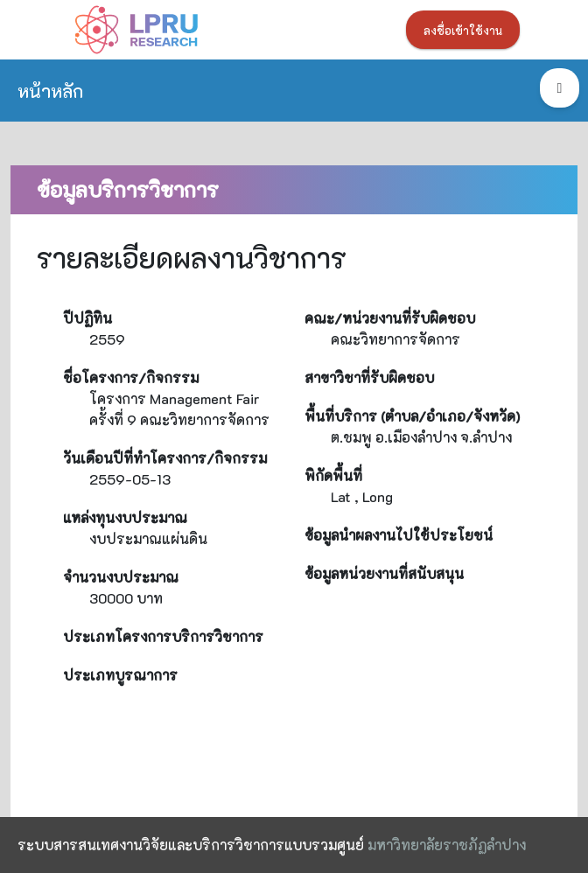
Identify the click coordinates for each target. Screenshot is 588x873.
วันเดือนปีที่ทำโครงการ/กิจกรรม (165, 458)
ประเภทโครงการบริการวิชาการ (163, 636)
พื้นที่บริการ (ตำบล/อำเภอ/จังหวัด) (412, 416)
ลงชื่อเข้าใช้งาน (463, 31)
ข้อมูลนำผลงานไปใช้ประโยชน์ (399, 535)
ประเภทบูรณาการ (120, 675)
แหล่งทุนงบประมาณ (125, 517)
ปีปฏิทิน (87, 318)
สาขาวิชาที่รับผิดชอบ (369, 377)
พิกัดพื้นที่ (333, 475)
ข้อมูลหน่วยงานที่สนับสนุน (384, 573)
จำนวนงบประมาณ (121, 577)
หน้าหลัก (50, 91)
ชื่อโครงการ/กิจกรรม (131, 377)
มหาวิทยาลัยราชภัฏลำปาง (447, 845)
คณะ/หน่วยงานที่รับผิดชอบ (390, 318)
